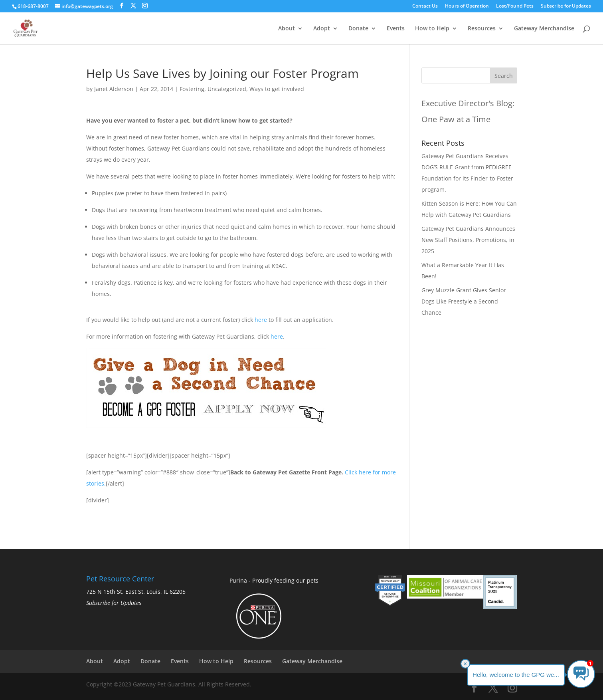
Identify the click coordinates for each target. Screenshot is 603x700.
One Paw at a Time (456, 119)
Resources (482, 29)
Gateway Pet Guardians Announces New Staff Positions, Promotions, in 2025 (468, 240)
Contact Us (425, 6)
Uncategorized (227, 89)
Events (396, 29)
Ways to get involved (277, 89)
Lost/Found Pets (515, 6)
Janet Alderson (114, 89)
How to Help (432, 29)
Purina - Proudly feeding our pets (274, 580)
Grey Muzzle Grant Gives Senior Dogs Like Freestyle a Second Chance (464, 301)
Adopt (322, 29)
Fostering (192, 89)
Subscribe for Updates (566, 6)
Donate (358, 29)
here (261, 320)
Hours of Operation (467, 6)
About (287, 29)
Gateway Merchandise (544, 29)
